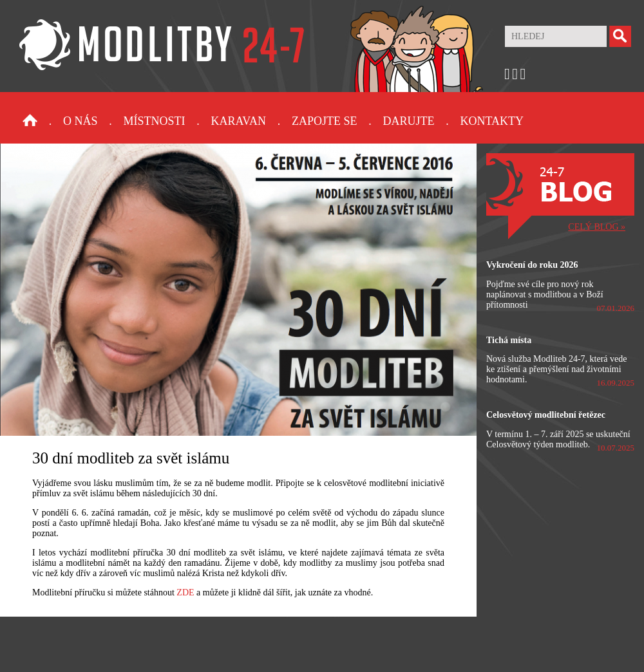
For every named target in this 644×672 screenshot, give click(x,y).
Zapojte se (325, 121)
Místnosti (155, 121)
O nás (80, 121)
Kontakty (492, 121)
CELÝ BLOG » (597, 227)
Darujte (408, 121)
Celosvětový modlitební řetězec (546, 415)
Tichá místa (509, 340)
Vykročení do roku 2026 (532, 265)
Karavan (239, 121)
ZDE (185, 593)
